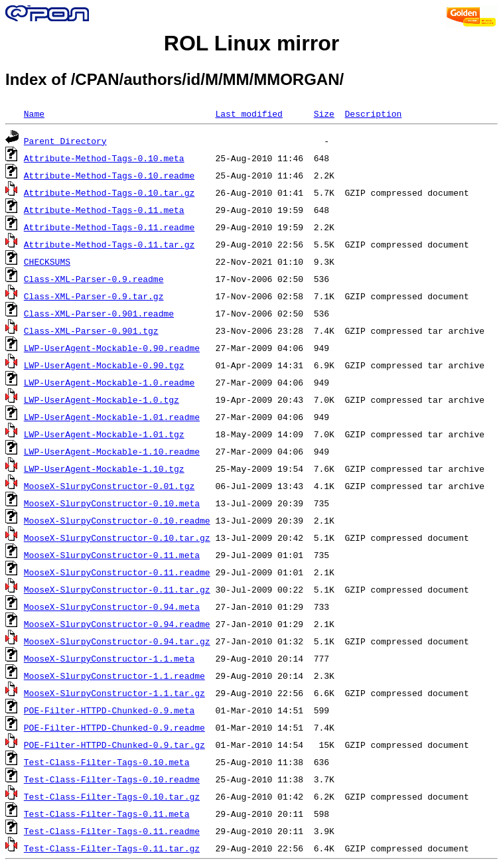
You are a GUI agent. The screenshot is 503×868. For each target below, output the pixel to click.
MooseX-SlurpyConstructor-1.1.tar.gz (114, 693)
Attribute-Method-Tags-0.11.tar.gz (109, 244)
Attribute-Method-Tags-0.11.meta (104, 210)
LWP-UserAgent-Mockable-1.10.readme (112, 451)
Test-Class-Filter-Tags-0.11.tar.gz (112, 848)
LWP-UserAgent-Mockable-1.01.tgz (104, 434)
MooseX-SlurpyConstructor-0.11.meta (112, 555)
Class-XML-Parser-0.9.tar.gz (94, 296)
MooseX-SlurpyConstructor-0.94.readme (117, 624)
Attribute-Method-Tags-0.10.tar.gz (109, 192)
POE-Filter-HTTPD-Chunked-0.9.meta (109, 710)
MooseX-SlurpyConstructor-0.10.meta (112, 503)
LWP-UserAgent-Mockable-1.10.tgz (104, 469)
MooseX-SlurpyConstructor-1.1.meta (109, 658)
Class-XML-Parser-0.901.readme (99, 313)
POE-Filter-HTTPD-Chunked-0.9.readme (114, 727)
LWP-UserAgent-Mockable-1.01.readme (112, 417)
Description (373, 113)
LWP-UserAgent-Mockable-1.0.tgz (102, 399)
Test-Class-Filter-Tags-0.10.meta (107, 762)
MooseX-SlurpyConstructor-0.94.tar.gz (117, 641)
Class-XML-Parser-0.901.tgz (91, 330)
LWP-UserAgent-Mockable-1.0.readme (109, 382)
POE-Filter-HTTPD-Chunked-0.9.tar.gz (114, 745)
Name (34, 113)
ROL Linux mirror (251, 43)
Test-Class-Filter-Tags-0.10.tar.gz (112, 796)
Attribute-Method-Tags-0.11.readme (109, 227)
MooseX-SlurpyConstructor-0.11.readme (117, 572)
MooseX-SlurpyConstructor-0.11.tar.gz (117, 589)
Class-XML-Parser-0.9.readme (94, 279)
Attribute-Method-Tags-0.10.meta (104, 158)
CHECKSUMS (47, 261)
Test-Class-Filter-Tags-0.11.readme (112, 831)
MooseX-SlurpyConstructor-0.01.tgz (109, 486)
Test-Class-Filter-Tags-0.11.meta (107, 814)
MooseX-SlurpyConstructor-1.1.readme (114, 676)
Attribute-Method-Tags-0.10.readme (109, 175)
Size (324, 113)
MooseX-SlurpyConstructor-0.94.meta (112, 607)
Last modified (249, 113)
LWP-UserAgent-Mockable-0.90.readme (112, 348)
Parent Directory (65, 141)
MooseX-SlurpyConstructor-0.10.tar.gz (117, 538)
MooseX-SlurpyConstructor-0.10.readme (117, 520)
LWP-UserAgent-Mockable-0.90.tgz (104, 365)
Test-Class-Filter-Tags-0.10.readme (112, 779)
